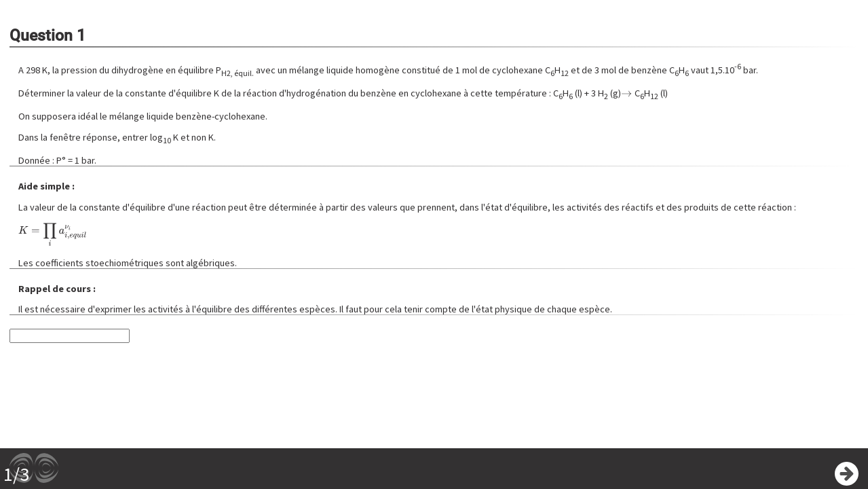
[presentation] (626, 93)
